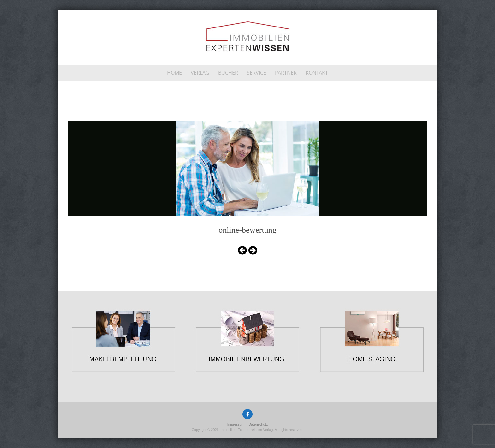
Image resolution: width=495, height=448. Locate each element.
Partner (286, 73)
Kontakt (317, 73)
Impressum (236, 424)
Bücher (228, 73)
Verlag (200, 73)
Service (256, 73)
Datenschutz (258, 424)
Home (174, 73)
